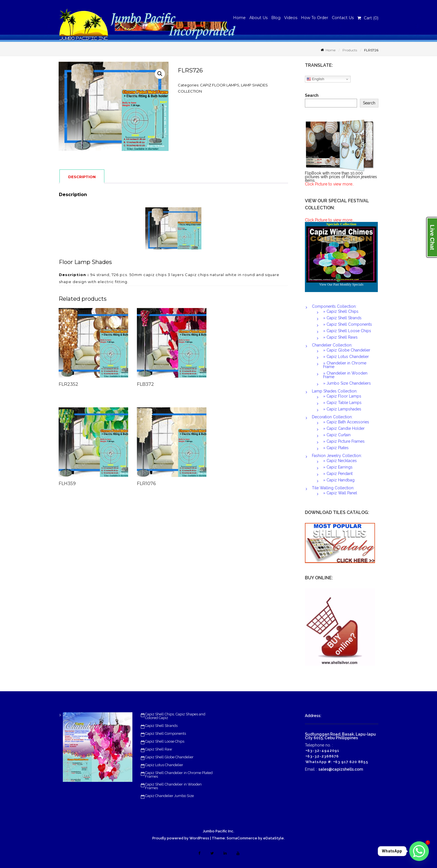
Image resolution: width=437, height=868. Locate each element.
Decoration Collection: (332, 417)
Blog (276, 18)
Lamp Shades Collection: (335, 391)
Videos (291, 18)
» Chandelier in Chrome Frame (345, 365)
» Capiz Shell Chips (341, 311)
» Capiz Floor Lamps (342, 396)
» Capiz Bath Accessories (346, 422)
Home (239, 18)
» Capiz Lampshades (342, 409)
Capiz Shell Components (165, 733)
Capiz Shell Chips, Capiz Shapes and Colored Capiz (175, 716)
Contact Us (343, 18)
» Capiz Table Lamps (342, 403)
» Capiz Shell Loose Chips (347, 331)
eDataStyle (273, 838)
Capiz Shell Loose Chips (165, 741)
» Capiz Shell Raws (340, 337)
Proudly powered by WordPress (181, 838)
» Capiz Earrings (338, 467)
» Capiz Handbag (339, 480)
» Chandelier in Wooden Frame (345, 375)
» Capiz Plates (336, 448)
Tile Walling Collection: (333, 488)
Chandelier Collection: (332, 345)
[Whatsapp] (419, 851)
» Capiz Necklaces (340, 461)
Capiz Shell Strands (161, 726)
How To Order (315, 18)
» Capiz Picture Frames (344, 441)
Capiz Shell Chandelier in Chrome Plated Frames (179, 775)
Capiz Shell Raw (159, 749)
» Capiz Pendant (338, 474)
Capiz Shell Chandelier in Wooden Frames (173, 786)
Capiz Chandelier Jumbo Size (169, 796)
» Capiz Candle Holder (344, 428)
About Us (258, 18)
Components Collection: (334, 306)
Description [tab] (82, 177)
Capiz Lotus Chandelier (164, 765)
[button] (160, 74)
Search (312, 96)
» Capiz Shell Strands (342, 318)
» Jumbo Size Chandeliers (347, 383)
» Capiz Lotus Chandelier (346, 357)
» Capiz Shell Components (348, 324)
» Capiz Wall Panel (340, 493)
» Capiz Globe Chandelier (347, 350)
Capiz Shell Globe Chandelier (169, 757)
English (315, 79)
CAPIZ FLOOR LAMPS (220, 85)
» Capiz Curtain (337, 435)
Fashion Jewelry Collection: (337, 456)
